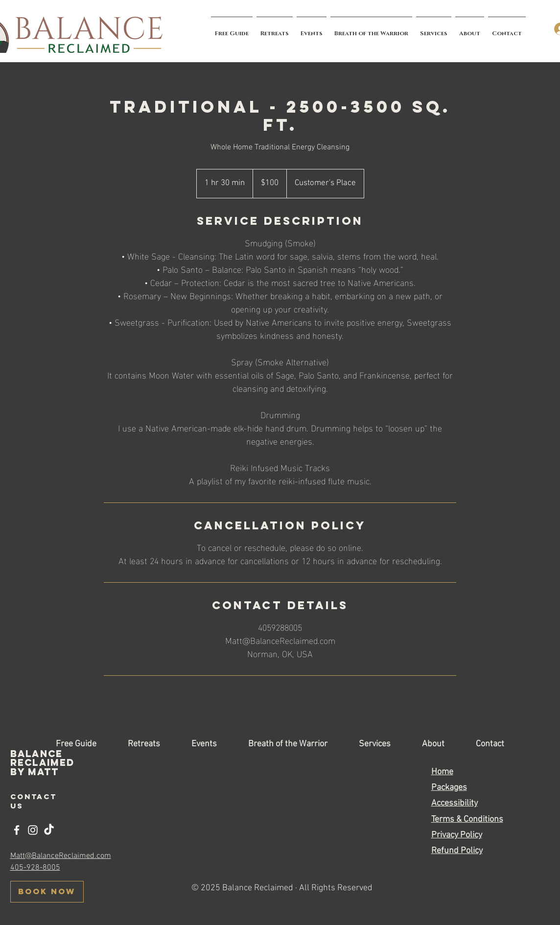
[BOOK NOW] (47, 892)
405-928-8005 (35, 868)
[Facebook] (17, 830)
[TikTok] (49, 830)
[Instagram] (33, 830)
